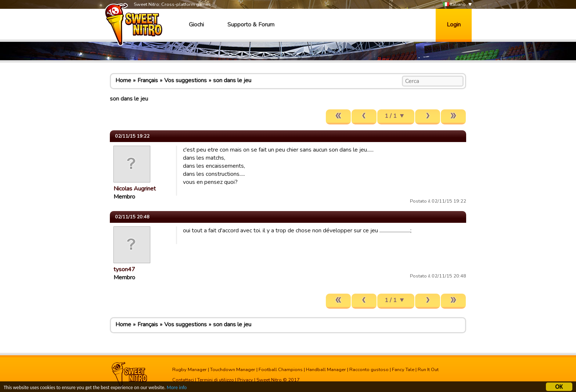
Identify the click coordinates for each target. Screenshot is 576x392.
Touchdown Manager (233, 370)
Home (123, 80)
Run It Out (428, 370)
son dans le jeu (232, 80)
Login (454, 25)
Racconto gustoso (369, 370)
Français (148, 80)
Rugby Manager (190, 370)
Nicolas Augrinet (135, 189)
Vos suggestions (186, 80)
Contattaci (183, 380)
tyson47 (124, 269)
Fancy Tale (403, 370)
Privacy (245, 380)
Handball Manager (326, 370)
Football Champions (281, 370)
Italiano (454, 5)
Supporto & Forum (251, 25)
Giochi (196, 25)
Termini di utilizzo (216, 380)
